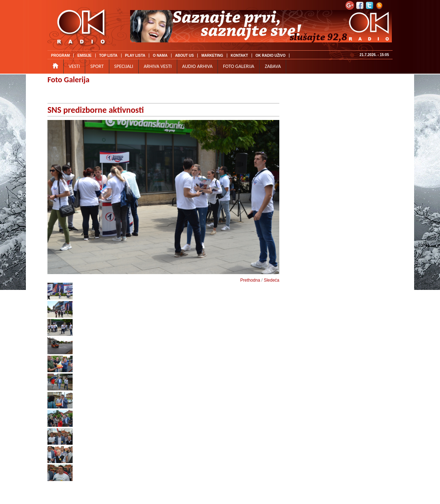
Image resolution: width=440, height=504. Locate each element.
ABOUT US (184, 56)
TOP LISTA (108, 56)
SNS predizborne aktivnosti (96, 110)
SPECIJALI (124, 66)
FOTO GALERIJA (239, 66)
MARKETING (212, 56)
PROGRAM (60, 56)
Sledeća (272, 280)
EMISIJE (84, 56)
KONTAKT (239, 56)
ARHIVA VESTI (158, 66)
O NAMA (160, 56)
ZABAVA (273, 66)
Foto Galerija (68, 80)
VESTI (74, 66)
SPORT (97, 66)
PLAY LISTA (135, 56)
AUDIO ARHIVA (198, 66)
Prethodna (250, 280)
